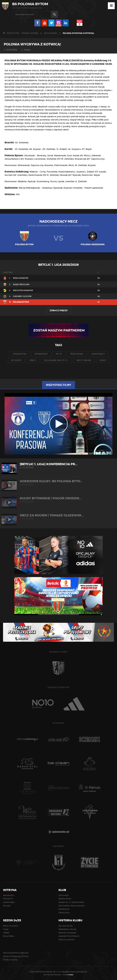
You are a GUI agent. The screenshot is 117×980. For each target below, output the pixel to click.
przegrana (77, 354)
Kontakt (7, 906)
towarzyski (19, 354)
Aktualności (51, 33)
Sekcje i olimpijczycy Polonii (16, 956)
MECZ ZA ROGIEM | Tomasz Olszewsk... (58, 517)
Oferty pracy (64, 913)
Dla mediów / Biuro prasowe (71, 906)
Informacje (64, 895)
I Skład (6, 933)
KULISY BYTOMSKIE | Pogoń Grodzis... (58, 500)
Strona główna (30, 33)
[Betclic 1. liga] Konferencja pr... (58, 466)
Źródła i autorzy (10, 960)
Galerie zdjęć (9, 902)
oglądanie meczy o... (56, 360)
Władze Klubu (65, 899)
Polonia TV (8, 899)
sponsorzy (41, 354)
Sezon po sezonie (66, 940)
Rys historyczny (66, 926)
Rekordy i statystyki (67, 933)
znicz (33, 360)
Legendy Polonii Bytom (69, 936)
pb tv (59, 354)
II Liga (6, 929)
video (103, 360)
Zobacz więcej (59, 310)
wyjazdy (16, 360)
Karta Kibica (9, 936)
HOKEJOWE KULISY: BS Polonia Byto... (58, 483)
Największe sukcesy (67, 929)
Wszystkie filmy (58, 385)
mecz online (84, 360)
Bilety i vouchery (10, 926)
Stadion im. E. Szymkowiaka (71, 902)
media (68, 975)
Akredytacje (64, 909)
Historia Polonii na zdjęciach (16, 953)
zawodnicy (98, 354)
